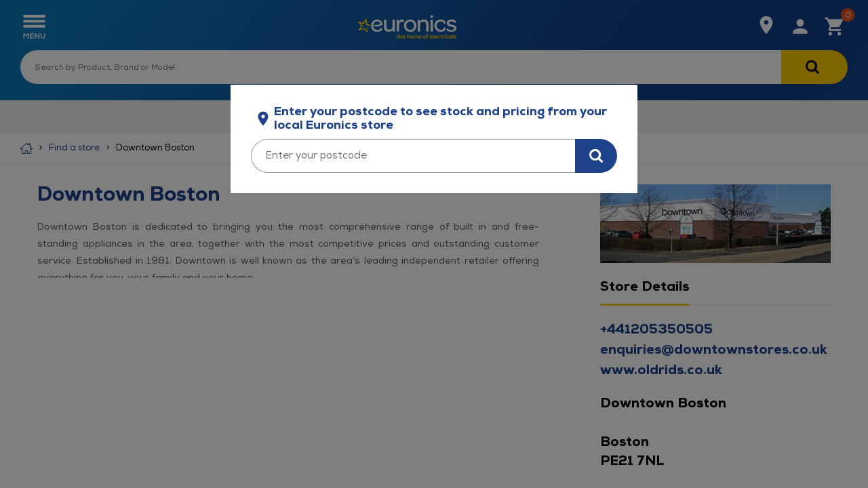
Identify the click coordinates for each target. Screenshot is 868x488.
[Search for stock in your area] (596, 156)
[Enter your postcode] (413, 156)
